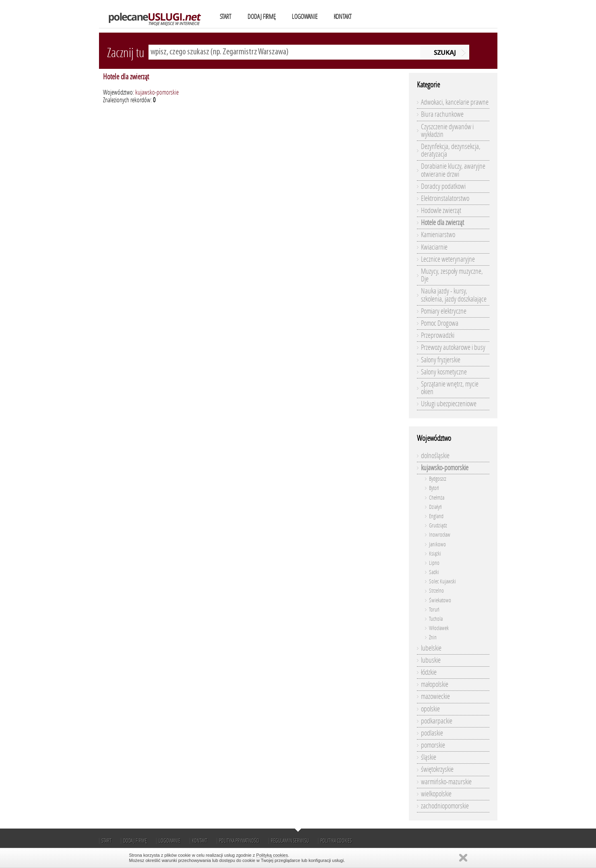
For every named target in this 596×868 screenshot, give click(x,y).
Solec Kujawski (442, 582)
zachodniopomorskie (445, 806)
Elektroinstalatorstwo (445, 198)
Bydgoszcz (438, 479)
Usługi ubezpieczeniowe (449, 404)
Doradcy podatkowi (443, 186)
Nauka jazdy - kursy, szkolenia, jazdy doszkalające (454, 295)
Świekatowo (440, 600)
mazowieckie (435, 696)
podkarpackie (437, 721)
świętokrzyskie (437, 769)
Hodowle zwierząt (441, 211)
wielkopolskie (436, 794)
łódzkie (429, 672)
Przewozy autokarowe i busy (453, 347)
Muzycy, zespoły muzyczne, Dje (452, 275)
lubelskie (431, 648)
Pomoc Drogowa (440, 323)
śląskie (429, 757)
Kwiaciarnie (434, 247)
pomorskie (433, 745)
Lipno (434, 563)
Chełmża (437, 498)
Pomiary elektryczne (444, 311)
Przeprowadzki (438, 335)
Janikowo (437, 545)
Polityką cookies (272, 855)
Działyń (435, 507)
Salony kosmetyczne (444, 372)
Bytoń (434, 488)
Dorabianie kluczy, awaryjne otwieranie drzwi (453, 170)
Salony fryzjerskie (441, 360)
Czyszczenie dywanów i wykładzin (447, 131)
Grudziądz (438, 526)
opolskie (430, 709)
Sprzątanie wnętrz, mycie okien (450, 388)
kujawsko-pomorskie (157, 92)
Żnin (433, 638)
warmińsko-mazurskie (446, 782)
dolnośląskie (435, 456)
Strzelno (436, 591)
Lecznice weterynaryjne (448, 259)
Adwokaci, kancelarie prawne (455, 102)
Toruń (434, 610)
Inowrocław (440, 535)
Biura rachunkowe (442, 114)
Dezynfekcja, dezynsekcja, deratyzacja (451, 150)
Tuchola (436, 619)
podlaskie (432, 733)
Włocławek (439, 628)
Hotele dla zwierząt (126, 77)
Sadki (434, 572)
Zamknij (463, 858)
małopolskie (435, 684)
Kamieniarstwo (438, 235)
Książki (435, 554)
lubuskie (431, 660)
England (436, 516)
